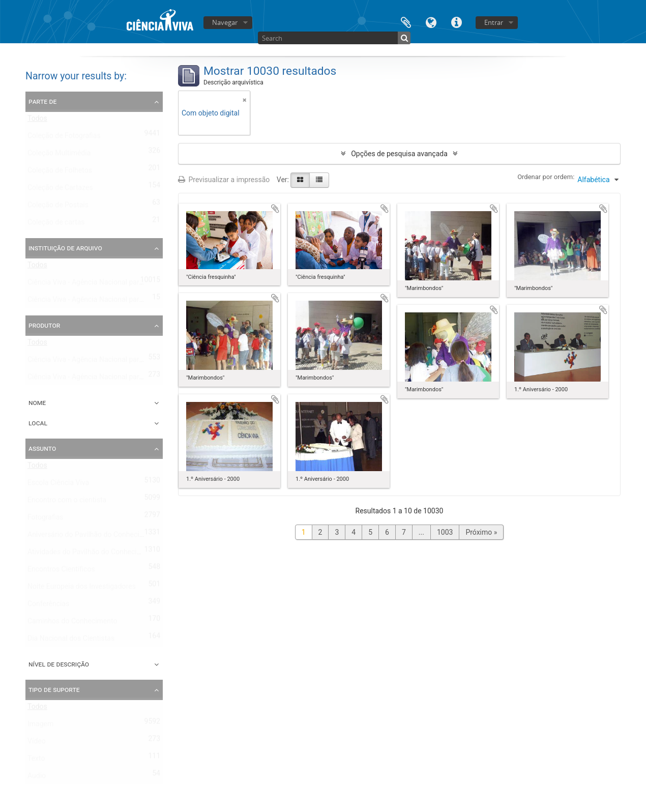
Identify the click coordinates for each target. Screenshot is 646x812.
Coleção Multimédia (59, 155)
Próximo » (481, 532)
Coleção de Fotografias (64, 138)
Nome (37, 402)
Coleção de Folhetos (60, 172)
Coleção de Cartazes (60, 190)
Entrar (494, 22)
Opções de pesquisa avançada (399, 154)
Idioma (431, 22)
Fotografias (46, 519)
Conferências (48, 606)
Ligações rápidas (457, 22)
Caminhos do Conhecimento (72, 623)
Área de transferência (406, 22)
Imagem (40, 726)
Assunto (42, 448)
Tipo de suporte (54, 689)
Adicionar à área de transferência (275, 209)
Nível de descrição (59, 664)
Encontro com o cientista (67, 502)
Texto (36, 761)
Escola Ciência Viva (58, 485)
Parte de (42, 101)
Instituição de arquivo (65, 248)
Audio (37, 778)
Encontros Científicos (61, 571)
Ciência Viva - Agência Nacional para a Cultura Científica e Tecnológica (139, 302)
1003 (445, 532)
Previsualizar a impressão (224, 180)
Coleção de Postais (58, 207)
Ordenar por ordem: (546, 177)
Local (38, 423)
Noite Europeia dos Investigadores (82, 589)
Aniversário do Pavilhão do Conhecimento (93, 537)
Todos (37, 121)
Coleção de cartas (56, 224)
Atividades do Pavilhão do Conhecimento (92, 554)
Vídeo (37, 743)
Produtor (44, 325)
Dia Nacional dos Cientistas (71, 641)
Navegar (225, 22)
